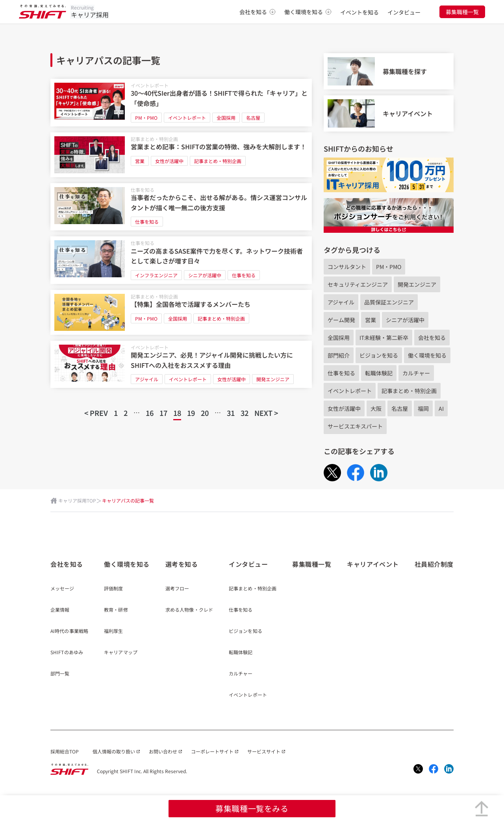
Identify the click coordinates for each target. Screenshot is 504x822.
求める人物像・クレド (189, 610)
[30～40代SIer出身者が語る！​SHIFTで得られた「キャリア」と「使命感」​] (181, 103)
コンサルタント (347, 267)
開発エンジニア (273, 379)
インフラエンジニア (156, 275)
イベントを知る (359, 12)
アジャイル (147, 379)
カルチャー (416, 373)
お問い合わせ (163, 751)
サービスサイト (264, 751)
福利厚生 (113, 631)
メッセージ (62, 589)
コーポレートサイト (212, 751)
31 (231, 413)
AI (441, 408)
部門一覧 (60, 674)
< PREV (96, 413)
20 (205, 413)
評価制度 (113, 589)
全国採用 (226, 118)
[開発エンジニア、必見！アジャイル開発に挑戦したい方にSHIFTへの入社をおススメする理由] (181, 365)
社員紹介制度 (434, 564)
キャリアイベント (373, 564)
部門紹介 (339, 355)
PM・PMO (146, 118)
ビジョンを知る (379, 355)
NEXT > (266, 413)
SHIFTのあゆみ (67, 653)
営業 (140, 161)
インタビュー (404, 12)
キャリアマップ (121, 653)
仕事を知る (143, 190)
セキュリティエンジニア (358, 284)
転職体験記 (379, 373)
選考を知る (182, 564)
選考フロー (177, 589)
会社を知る (258, 12)
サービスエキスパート (355, 426)
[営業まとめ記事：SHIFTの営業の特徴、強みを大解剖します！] (181, 155)
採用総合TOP (65, 751)
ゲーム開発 (341, 320)
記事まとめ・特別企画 (154, 139)
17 (163, 413)
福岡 (423, 408)
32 (245, 413)
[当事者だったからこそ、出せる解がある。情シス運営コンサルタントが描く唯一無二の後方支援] (181, 207)
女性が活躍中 (169, 161)
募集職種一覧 (462, 12)
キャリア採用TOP (77, 500)
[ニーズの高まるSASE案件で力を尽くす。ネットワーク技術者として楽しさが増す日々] (181, 260)
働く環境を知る (308, 12)
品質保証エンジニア (389, 302)
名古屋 (253, 118)
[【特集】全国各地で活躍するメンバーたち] (181, 312)
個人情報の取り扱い (114, 751)
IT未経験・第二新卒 (384, 338)
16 (150, 413)
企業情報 (60, 610)
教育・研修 (116, 610)
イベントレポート (150, 85)
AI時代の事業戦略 (69, 631)
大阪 (376, 408)
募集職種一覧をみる (252, 808)
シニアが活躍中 (205, 275)
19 (191, 413)
